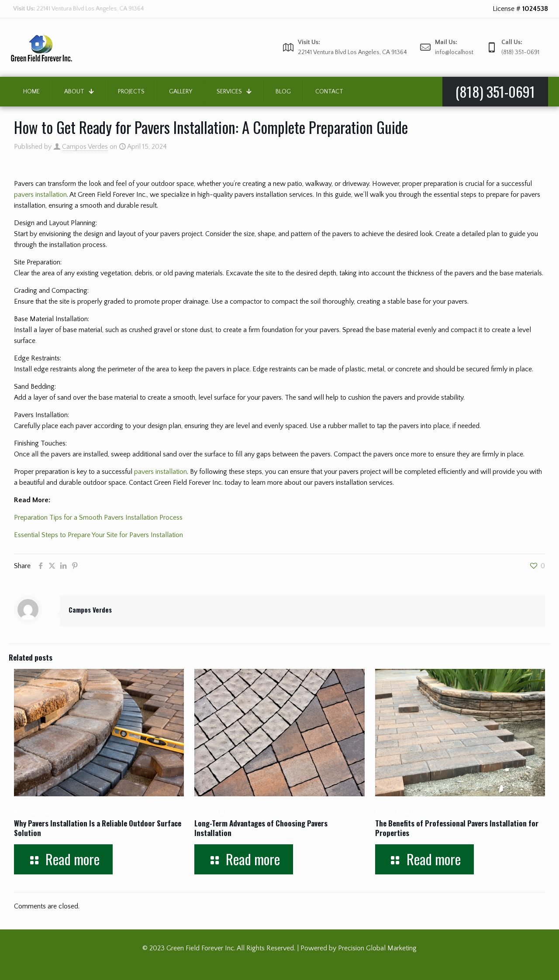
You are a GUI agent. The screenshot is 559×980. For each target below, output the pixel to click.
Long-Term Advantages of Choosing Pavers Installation (261, 828)
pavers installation (40, 195)
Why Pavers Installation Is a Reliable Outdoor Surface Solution (98, 828)
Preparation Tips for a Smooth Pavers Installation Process (98, 517)
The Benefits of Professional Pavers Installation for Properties (457, 828)
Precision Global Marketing (377, 948)
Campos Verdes (85, 147)
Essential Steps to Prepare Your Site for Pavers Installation (98, 535)
